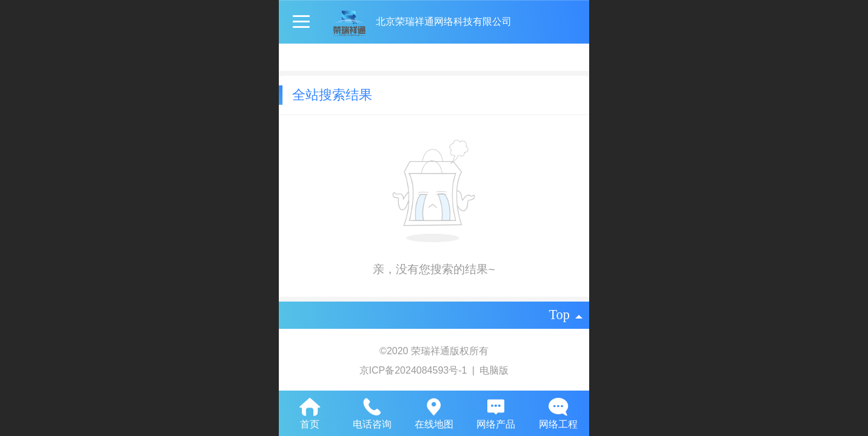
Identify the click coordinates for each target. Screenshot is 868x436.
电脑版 (494, 370)
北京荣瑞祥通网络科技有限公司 (444, 21)
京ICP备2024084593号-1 (415, 370)
